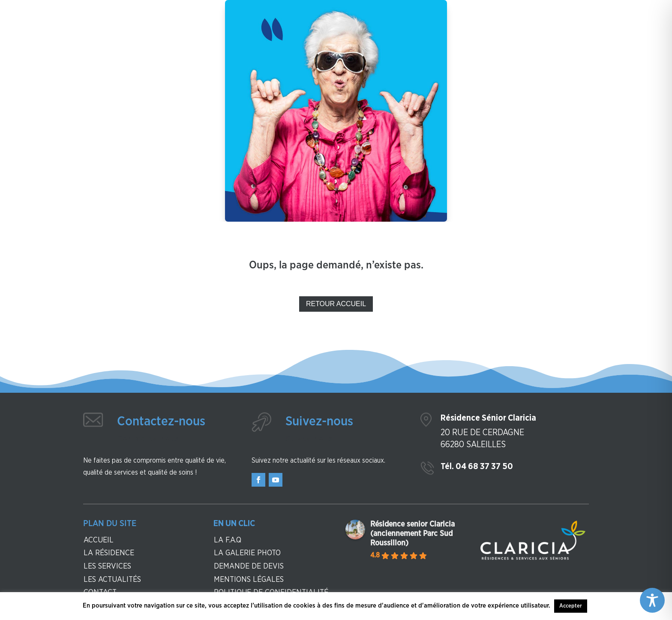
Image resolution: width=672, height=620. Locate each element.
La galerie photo (247, 553)
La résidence (109, 553)
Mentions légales (249, 580)
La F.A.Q (228, 540)
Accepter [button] (571, 606)
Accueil (99, 540)
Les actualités (112, 580)
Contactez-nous (161, 421)
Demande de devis (249, 566)
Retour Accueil (336, 304)
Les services (107, 566)
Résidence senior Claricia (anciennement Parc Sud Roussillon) (412, 534)
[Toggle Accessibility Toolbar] (652, 600)
